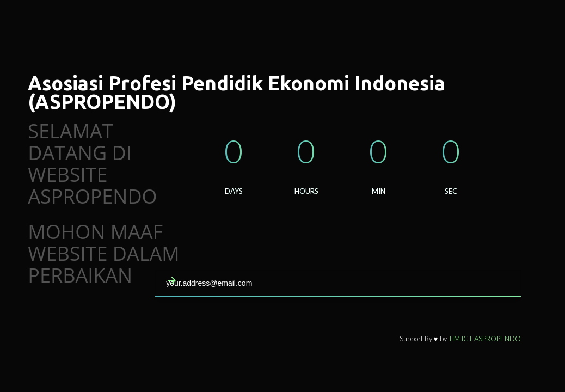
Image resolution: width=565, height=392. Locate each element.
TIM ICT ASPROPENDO (485, 339)
